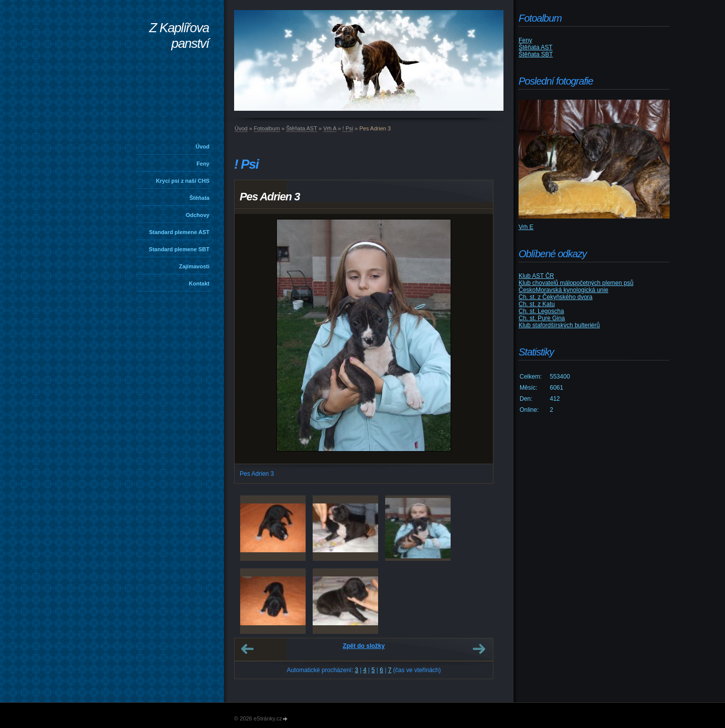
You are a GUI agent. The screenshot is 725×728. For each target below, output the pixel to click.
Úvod (203, 147)
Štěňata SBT (536, 54)
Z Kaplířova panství (179, 35)
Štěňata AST (302, 128)
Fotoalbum (267, 128)
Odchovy (198, 215)
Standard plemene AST (179, 232)
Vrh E (526, 227)
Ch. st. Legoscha (541, 311)
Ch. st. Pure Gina (542, 318)
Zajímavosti (194, 266)
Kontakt (199, 283)
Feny (203, 164)
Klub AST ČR (536, 276)
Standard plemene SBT (179, 249)
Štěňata (199, 198)
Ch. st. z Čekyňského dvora (556, 297)
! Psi (348, 128)
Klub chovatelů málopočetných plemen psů (576, 283)
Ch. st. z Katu (537, 304)
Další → (479, 649)
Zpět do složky (364, 646)
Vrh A (330, 128)
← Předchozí (247, 649)
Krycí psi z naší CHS (183, 181)
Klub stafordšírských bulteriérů (559, 325)
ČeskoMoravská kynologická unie (563, 290)
